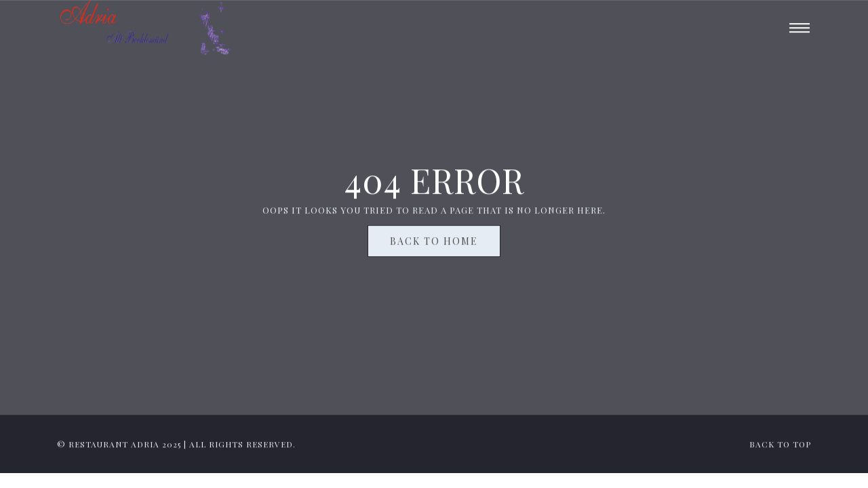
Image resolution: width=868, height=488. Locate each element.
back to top (780, 446)
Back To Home (434, 243)
